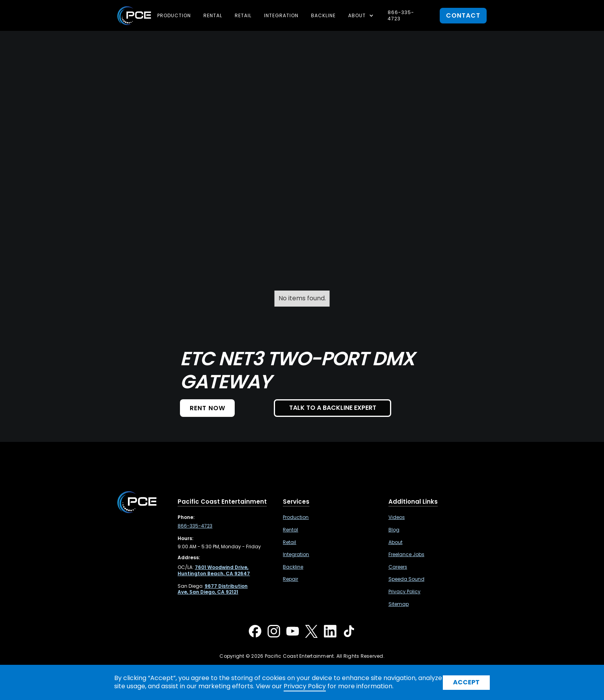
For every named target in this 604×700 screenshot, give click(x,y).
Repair (290, 579)
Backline (323, 15)
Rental (213, 15)
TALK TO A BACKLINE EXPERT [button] (333, 408)
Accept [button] (466, 682)
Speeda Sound (406, 579)
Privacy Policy (404, 592)
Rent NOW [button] (208, 408)
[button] (362, 16)
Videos (397, 517)
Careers (398, 567)
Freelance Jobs (406, 555)
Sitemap (399, 604)
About (395, 542)
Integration (281, 15)
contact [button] (463, 15)
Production (174, 15)
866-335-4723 (401, 15)
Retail (243, 15)
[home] (134, 16)
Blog (394, 530)
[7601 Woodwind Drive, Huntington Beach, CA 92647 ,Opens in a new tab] (214, 570)
